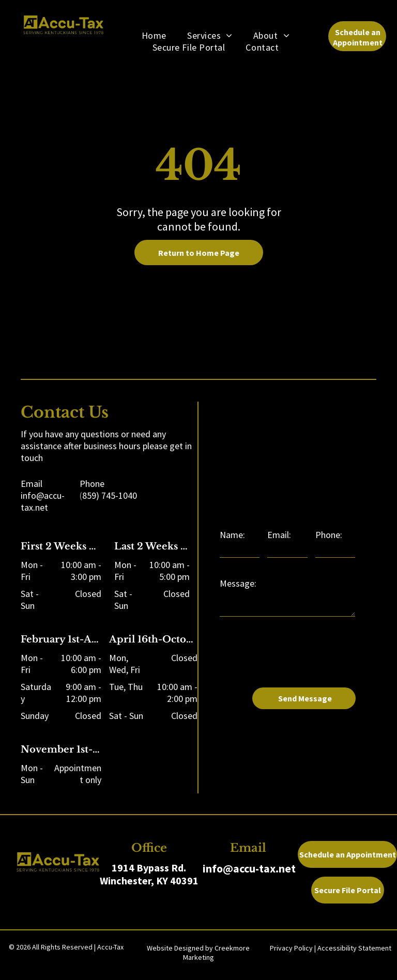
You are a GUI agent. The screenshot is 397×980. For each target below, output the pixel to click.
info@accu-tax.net (43, 501)
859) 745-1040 (110, 495)
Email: (279, 535)
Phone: (329, 535)
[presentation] (298, 656)
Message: (238, 583)
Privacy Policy (291, 948)
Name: (232, 535)
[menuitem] (154, 35)
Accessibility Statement (354, 948)
